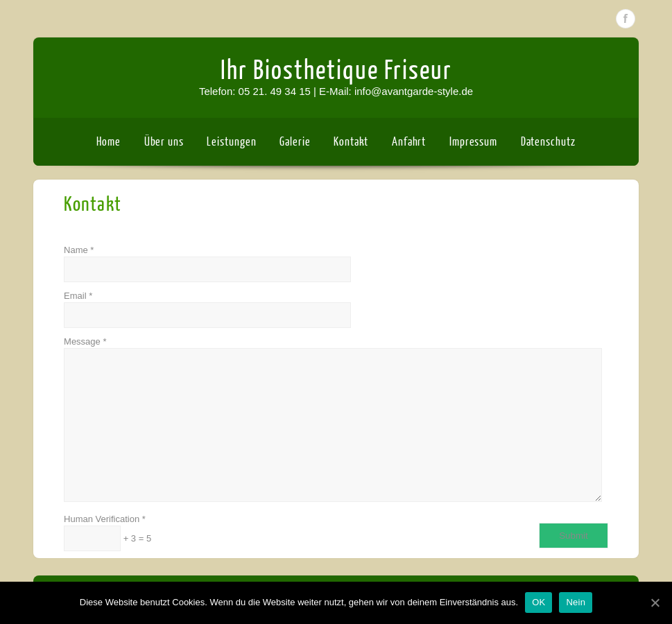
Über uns (164, 142)
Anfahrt (409, 142)
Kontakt (351, 142)
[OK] (655, 603)
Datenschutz (548, 142)
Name (207, 263)
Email (207, 309)
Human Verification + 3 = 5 (107, 532)
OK (539, 602)
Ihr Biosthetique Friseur (336, 71)
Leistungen (231, 142)
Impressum (473, 142)
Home (109, 142)
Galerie (295, 142)
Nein (576, 602)
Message (333, 419)
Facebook (626, 19)
